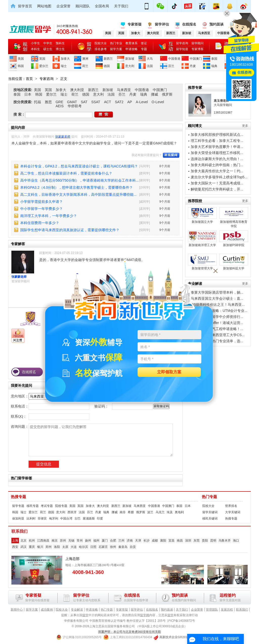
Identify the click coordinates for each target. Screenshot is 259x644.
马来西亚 (124, 90)
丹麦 (193, 66)
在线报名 (189, 24)
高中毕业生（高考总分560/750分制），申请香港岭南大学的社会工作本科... (79, 180)
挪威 (155, 94)
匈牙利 (54, 519)
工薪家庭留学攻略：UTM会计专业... (219, 311)
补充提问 (171, 155)
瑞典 (214, 66)
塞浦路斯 (89, 519)
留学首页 (25, 6)
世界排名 (231, 506)
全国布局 (102, 6)
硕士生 (48, 49)
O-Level (158, 102)
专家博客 (198, 49)
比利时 (31, 519)
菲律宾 (42, 519)
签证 (144, 43)
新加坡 (130, 59)
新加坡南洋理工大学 (202, 239)
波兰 (150, 512)
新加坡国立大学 (202, 215)
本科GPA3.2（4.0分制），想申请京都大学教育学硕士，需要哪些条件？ (77, 187)
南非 (123, 512)
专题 (144, 49)
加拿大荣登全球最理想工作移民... (217, 153)
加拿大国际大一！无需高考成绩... (217, 183)
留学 (85, 615)
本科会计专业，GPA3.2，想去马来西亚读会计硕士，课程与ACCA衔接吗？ (79, 166)
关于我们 (121, 6)
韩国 (21, 66)
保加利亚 (18, 519)
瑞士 (64, 66)
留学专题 (18, 506)
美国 (21, 59)
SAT (84, 102)
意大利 (130, 66)
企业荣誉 (63, 6)
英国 (42, 59)
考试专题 (47, 506)
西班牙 (72, 512)
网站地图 (44, 6)
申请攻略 (132, 49)
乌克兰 (160, 512)
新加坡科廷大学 (234, 262)
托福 (37, 102)
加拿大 (65, 59)
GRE (59, 102)
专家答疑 (135, 24)
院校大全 (101, 43)
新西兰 (108, 59)
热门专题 (209, 497)
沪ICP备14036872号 (181, 621)
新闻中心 (17, 610)
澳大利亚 (77, 90)
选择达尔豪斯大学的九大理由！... (217, 159)
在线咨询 (244, 72)
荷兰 (85, 66)
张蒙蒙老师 (63, 137)
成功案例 (47, 610)
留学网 (145, 615)
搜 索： (19, 114)
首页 (29, 79)
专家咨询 (47, 79)
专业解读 (77, 610)
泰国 (214, 59)
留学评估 (162, 24)
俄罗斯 (167, 94)
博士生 (60, 49)
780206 (18, 336)
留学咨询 (182, 43)
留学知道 (182, 49)
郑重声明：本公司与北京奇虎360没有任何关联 (129, 632)
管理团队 (212, 610)
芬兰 (171, 66)
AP (130, 102)
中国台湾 (66, 519)
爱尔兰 (44, 66)
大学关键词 (233, 512)
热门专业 (116, 43)
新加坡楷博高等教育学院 (234, 218)
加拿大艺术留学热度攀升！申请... (217, 147)
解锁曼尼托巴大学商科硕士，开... (217, 189)
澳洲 (85, 59)
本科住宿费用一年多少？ (40, 223)
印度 (100, 519)
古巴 (77, 519)
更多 (245, 126)
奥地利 (179, 512)
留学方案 (116, 49)
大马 (150, 59)
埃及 (170, 512)
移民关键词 (210, 519)
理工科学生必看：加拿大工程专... (217, 141)
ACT (107, 102)
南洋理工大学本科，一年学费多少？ (49, 216)
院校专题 (61, 506)
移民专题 (33, 506)
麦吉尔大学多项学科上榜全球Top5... (219, 177)
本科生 (35, 49)
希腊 (131, 512)
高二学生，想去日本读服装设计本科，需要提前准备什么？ (66, 173)
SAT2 (119, 102)
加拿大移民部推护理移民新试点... (217, 135)
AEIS (60, 106)
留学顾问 (198, 43)
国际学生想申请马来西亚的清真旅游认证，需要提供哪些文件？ (70, 230)
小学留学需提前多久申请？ (41, 202)
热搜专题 (18, 497)
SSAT (96, 102)
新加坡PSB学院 (234, 239)
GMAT (72, 102)
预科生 (60, 43)
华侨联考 (75, 106)
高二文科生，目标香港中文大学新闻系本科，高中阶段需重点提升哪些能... (78, 195)
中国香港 (174, 59)
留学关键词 (210, 512)
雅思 (48, 102)
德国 (107, 66)
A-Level (142, 102)
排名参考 (101, 49)
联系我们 (242, 610)
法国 (150, 66)
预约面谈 (217, 24)
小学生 (35, 43)
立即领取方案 (169, 372)
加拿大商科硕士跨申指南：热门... (217, 165)
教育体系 (132, 43)
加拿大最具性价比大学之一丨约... (217, 171)
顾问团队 (83, 6)
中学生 (48, 43)
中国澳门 (196, 59)
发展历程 (227, 610)
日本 (28, 94)
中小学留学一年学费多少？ (41, 209)
